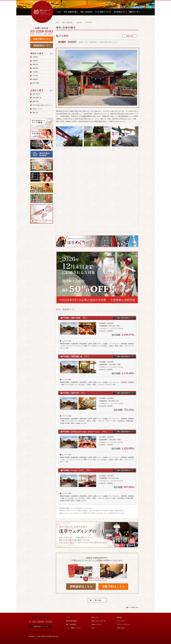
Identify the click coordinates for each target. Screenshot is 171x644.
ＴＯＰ (68, 617)
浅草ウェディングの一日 (98, 621)
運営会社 (119, 617)
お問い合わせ (121, 628)
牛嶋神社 (35, 61)
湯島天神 (35, 64)
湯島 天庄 (36, 113)
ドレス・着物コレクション (74, 628)
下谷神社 (35, 72)
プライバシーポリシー (123, 624)
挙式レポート (95, 617)
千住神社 (35, 76)
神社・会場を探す (68, 22)
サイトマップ (121, 621)
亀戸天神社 (36, 83)
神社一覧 (79, 22)
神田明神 (35, 68)
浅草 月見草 (36, 94)
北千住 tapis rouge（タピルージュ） (43, 107)
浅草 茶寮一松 (37, 98)
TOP (57, 22)
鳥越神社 (35, 79)
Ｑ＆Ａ (93, 628)
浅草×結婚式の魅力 (71, 621)
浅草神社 (35, 57)
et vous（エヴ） (38, 109)
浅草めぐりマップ (97, 624)
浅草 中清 (36, 101)
